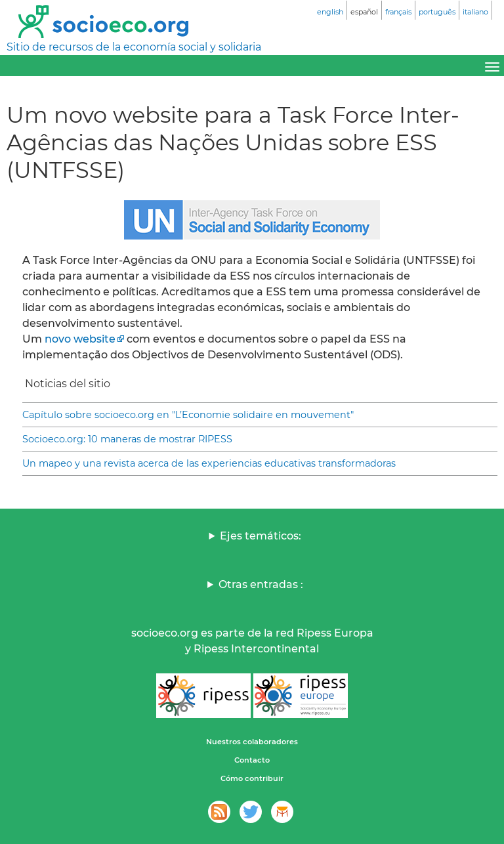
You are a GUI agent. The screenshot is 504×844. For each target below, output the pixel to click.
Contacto (252, 760)
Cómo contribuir (252, 778)
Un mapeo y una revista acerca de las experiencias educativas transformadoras (209, 463)
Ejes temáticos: (261, 536)
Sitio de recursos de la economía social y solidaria (134, 47)
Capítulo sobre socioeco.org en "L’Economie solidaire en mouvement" (188, 415)
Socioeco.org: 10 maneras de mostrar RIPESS (127, 439)
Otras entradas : (261, 584)
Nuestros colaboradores (252, 742)
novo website (80, 339)
